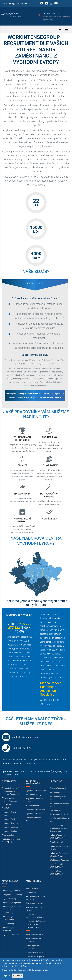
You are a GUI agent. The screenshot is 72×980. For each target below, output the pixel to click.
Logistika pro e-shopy (11, 935)
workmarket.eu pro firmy (36, 935)
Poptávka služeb (57, 842)
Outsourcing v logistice (11, 903)
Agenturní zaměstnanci (35, 814)
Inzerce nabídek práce (35, 956)
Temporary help (32, 806)
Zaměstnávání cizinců (59, 814)
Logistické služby (9, 899)
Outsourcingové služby (11, 891)
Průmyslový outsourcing (12, 895)
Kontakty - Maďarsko (10, 827)
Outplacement (56, 810)
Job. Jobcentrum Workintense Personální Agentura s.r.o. (60, 828)
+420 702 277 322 (22, 748)
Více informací (41, 970)
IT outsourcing (8, 924)
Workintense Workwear (59, 860)
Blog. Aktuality (8, 835)
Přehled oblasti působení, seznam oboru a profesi (9, 801)
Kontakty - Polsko (9, 819)
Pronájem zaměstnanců (36, 810)
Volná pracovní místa (35, 952)
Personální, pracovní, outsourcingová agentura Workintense (11, 791)
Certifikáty (6, 808)
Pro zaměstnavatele (58, 788)
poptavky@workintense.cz (18, 4)
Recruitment (55, 792)
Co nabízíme (31, 892)
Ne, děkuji (17, 976)
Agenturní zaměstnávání (36, 791)
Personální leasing (33, 794)
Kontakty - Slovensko (10, 823)
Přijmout (7, 976)
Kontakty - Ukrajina (10, 831)
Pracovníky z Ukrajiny (35, 903)
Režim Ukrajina (32, 888)
